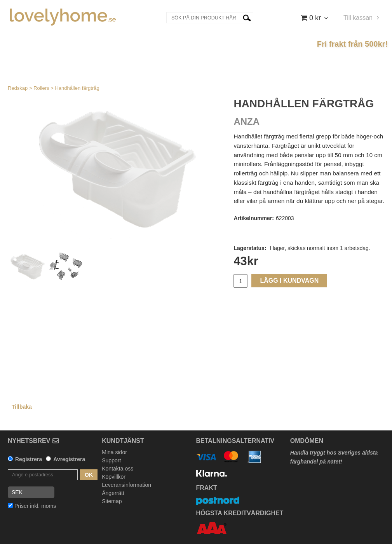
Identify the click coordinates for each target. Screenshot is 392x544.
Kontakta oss (118, 469)
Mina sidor (114, 452)
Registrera (29, 459)
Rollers (41, 88)
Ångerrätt (113, 493)
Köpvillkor (114, 477)
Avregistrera (69, 459)
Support (111, 460)
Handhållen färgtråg (77, 88)
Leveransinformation (126, 485)
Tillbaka (22, 407)
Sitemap (112, 501)
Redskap (18, 88)
